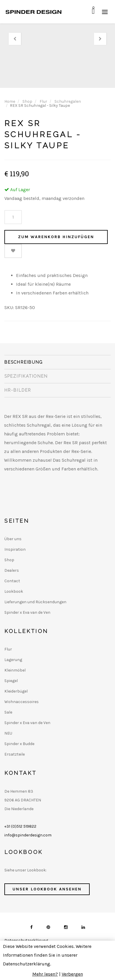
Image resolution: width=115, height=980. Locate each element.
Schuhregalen (68, 101)
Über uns (13, 539)
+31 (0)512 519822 (20, 826)
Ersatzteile (15, 754)
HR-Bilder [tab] (18, 390)
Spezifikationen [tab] (26, 376)
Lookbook (14, 591)
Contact (12, 581)
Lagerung (13, 660)
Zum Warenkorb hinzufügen (56, 237)
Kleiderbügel (16, 691)
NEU (8, 733)
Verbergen (72, 974)
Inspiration (15, 549)
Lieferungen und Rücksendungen (35, 602)
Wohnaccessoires (22, 702)
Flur (43, 101)
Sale (8, 712)
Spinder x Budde (19, 744)
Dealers (12, 570)
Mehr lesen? (45, 974)
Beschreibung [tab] (24, 362)
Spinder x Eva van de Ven (27, 612)
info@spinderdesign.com (28, 835)
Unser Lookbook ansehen (47, 889)
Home (10, 101)
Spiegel (11, 681)
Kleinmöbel (15, 670)
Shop (27, 101)
